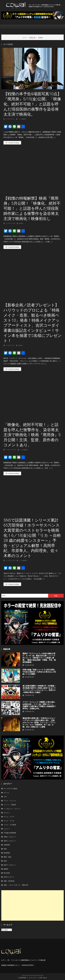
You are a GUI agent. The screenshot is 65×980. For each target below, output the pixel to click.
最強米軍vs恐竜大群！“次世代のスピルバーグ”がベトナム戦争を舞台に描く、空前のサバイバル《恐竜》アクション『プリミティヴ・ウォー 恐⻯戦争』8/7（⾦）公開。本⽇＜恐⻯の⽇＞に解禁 (39, 723)
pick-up (6, 793)
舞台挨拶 (7, 873)
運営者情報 (23, 978)
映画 (5, 849)
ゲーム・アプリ (9, 817)
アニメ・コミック (10, 801)
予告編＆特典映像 (10, 833)
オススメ (7, 813)
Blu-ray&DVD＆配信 (10, 789)
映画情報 (7, 853)
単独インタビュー (10, 841)
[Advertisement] (32, 905)
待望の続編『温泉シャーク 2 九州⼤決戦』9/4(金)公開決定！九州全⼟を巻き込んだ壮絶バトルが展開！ (39, 672)
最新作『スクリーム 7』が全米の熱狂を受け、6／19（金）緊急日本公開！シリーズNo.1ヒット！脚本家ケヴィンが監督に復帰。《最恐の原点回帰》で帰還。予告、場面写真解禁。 (39, 658)
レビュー (7, 829)
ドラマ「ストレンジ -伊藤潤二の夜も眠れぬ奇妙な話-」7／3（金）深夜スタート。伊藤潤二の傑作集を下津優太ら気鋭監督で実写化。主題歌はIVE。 (39, 705)
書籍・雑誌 (8, 857)
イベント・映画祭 (10, 805)
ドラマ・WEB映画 (10, 825)
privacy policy (32, 978)
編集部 (6, 869)
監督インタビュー (10, 865)
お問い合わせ (43, 978)
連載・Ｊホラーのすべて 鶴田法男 (16, 885)
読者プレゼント (9, 877)
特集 (5, 861)
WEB (5, 797)
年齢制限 (7, 845)
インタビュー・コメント (12, 809)
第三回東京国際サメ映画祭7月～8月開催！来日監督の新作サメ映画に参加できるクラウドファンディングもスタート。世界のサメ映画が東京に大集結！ (39, 689)
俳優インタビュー (10, 837)
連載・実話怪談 (9, 881)
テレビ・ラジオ (9, 821)
